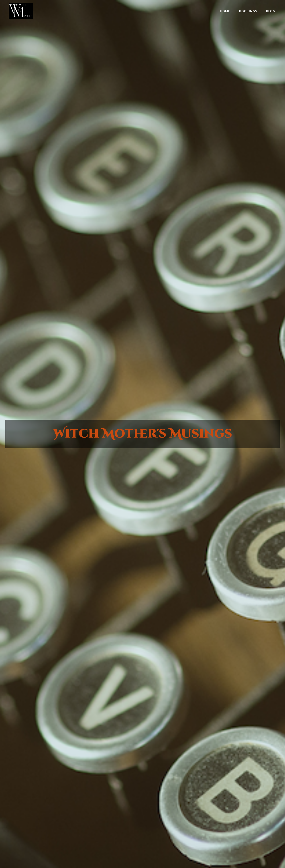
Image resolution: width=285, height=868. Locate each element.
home (225, 11)
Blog (271, 11)
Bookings (248, 11)
